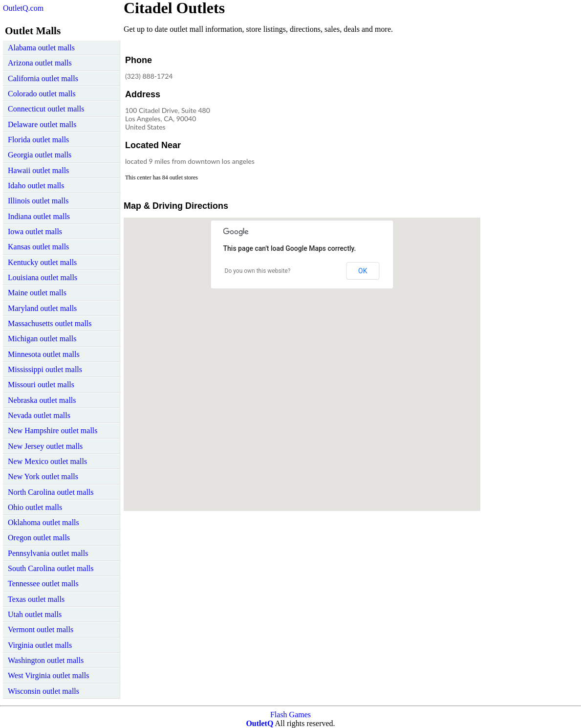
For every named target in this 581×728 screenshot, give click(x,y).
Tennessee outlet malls (43, 584)
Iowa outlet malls (35, 232)
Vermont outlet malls (41, 629)
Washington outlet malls (46, 660)
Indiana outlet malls (39, 216)
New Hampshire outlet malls (53, 430)
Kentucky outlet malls (42, 262)
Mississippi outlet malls (45, 369)
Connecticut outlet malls (46, 109)
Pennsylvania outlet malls (48, 553)
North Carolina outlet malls (51, 492)
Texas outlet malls (36, 599)
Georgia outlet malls (40, 155)
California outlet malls (43, 78)
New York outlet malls (43, 476)
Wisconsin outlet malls (43, 691)
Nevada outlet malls (39, 415)
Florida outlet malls (38, 140)
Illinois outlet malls (38, 201)
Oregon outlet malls (39, 538)
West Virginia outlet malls (48, 675)
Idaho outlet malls (36, 186)
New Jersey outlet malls (45, 446)
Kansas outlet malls (38, 247)
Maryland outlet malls (42, 308)
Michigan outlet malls (42, 339)
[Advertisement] (399, 114)
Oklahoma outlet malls (43, 522)
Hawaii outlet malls (38, 170)
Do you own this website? (258, 271)
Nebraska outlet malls (42, 400)
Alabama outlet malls (41, 48)
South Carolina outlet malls (51, 568)
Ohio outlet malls (35, 507)
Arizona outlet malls (40, 63)
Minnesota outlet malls (44, 354)
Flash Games (290, 715)
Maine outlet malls (37, 293)
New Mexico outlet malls (47, 461)
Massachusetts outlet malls (50, 323)
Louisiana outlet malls (43, 277)
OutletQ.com (23, 8)
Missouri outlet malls (41, 385)
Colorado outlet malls (42, 94)
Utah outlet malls (35, 614)
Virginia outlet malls (40, 645)
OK (363, 271)
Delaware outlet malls (42, 124)
